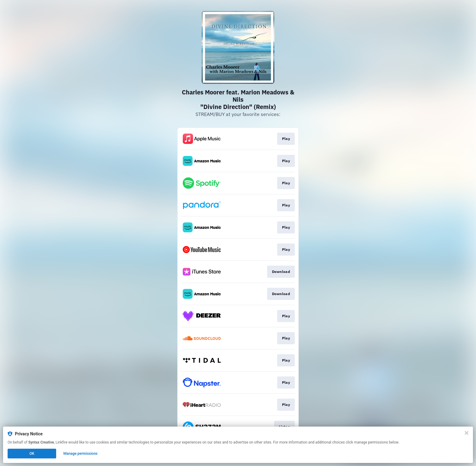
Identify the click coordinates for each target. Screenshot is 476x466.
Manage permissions (81, 454)
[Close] (467, 433)
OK (32, 454)
